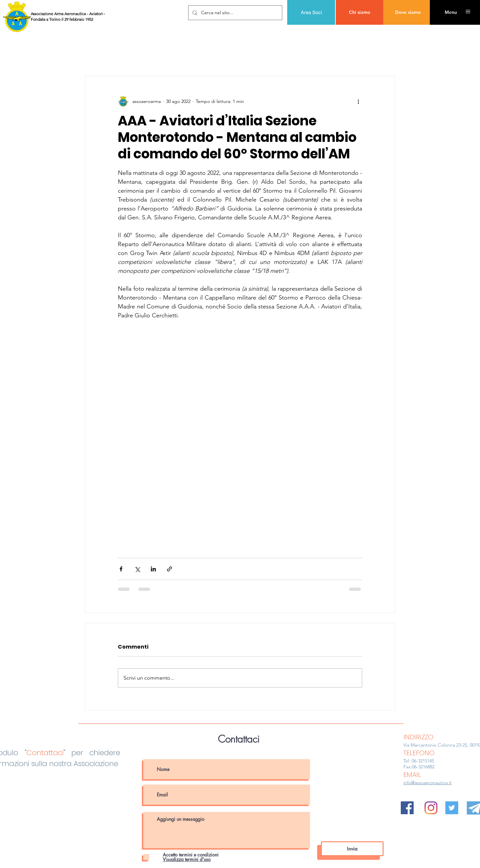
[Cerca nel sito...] (235, 13)
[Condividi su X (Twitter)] (137, 569)
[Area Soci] (311, 12)
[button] (451, 12)
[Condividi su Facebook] (121, 569)
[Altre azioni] (358, 101)
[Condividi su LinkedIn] (153, 569)
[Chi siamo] (360, 12)
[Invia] (352, 849)
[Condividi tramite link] (170, 569)
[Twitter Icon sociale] (452, 808)
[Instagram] (431, 808)
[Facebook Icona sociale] (407, 808)
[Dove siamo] (408, 12)
